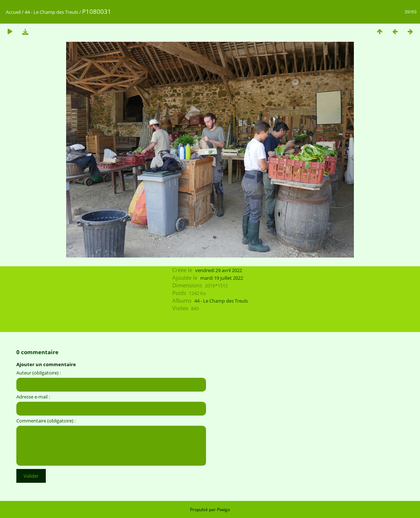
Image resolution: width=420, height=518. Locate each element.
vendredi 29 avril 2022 (219, 270)
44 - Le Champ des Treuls (51, 12)
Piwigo (223, 509)
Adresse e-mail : (33, 397)
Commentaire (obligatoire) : (46, 421)
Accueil (13, 12)
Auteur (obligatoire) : (39, 373)
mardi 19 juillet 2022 (222, 278)
